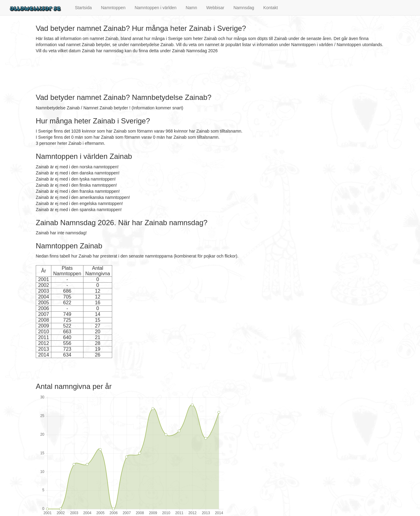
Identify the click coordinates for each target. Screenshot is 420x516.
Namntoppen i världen (155, 8)
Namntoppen (113, 8)
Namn (191, 8)
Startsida (83, 8)
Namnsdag (244, 8)
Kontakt (270, 8)
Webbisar (215, 8)
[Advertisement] (147, 74)
